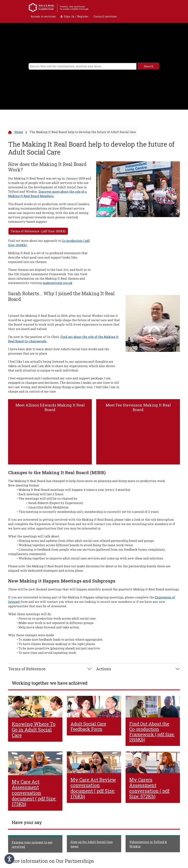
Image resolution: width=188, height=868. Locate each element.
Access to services (43, 16)
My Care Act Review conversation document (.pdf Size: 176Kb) (93, 788)
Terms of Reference (27, 669)
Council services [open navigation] (105, 16)
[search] (83, 66)
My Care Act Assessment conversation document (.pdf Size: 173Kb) (34, 793)
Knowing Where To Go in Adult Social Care (34, 729)
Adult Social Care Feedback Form (88, 726)
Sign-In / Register (74, 16)
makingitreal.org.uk (57, 283)
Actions (104, 669)
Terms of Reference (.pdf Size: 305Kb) (38, 231)
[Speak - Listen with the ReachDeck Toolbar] (9, 859)
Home (19, 132)
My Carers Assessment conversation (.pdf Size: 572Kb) (149, 788)
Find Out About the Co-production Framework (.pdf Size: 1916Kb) (152, 732)
